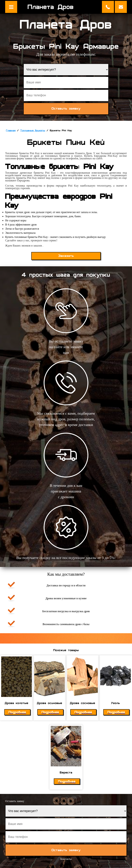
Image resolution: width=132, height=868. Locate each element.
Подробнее (17, 712)
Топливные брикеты (33, 131)
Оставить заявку (121, 7)
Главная (11, 131)
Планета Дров (51, 7)
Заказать (66, 256)
